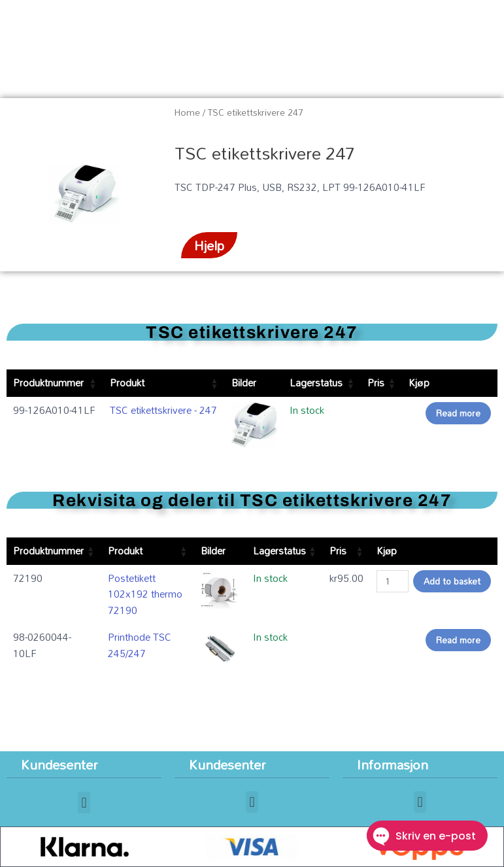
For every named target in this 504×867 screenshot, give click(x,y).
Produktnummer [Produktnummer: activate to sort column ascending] (48, 382)
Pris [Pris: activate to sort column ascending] (376, 382)
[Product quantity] (393, 581)
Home (187, 112)
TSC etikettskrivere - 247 (163, 410)
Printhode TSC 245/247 (140, 645)
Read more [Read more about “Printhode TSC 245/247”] (458, 640)
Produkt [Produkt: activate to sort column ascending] (127, 382)
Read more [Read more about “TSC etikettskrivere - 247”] (458, 413)
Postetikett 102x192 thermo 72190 (145, 594)
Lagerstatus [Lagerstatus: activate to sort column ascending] (316, 382)
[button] (84, 803)
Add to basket (452, 581)
